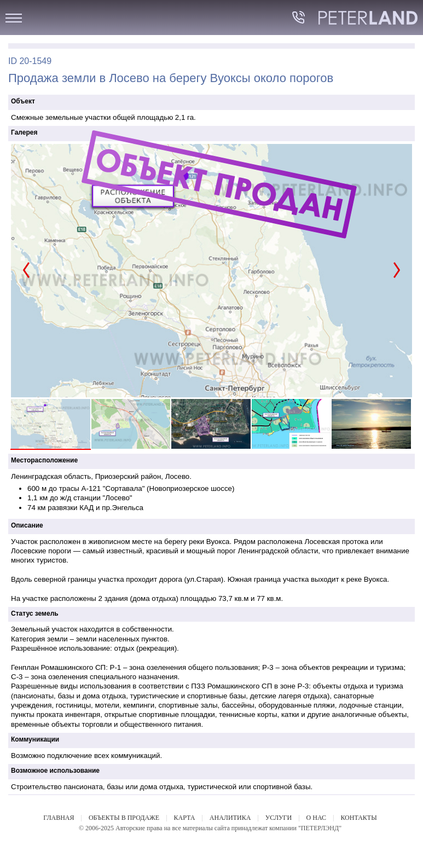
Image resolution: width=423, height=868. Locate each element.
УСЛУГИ (279, 818)
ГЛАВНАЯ (59, 818)
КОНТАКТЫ (358, 818)
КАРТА (185, 818)
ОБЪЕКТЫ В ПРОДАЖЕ (124, 818)
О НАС (316, 818)
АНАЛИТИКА (230, 818)
